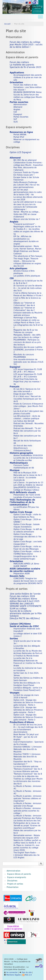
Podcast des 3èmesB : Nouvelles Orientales (29, 425)
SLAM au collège (18, 609)
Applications (17, 73)
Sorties (14, 639)
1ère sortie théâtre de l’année (25, 594)
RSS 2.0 (27, 975)
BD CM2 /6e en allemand (25, 160)
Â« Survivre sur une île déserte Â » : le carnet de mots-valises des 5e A (28, 288)
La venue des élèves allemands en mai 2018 (28, 198)
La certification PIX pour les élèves (26, 508)
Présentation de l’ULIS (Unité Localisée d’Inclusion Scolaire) (27, 496)
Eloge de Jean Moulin (23, 394)
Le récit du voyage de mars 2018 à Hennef (26, 696)
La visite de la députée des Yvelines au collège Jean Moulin (28, 778)
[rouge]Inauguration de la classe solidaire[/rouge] (25, 558)
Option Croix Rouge (21, 512)
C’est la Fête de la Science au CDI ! (27, 299)
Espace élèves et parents (22, 57)
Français (15, 387)
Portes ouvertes (19, 102)
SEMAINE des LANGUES (22, 604)
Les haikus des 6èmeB (24, 421)
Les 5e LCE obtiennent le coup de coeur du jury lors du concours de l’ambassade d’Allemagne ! (28, 206)
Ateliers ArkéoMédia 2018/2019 (28, 455)
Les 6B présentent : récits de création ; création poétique (27, 417)
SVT (15, 119)
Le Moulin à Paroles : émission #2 (27, 792)
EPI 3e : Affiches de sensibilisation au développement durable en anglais (26, 240)
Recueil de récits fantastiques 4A (27, 442)
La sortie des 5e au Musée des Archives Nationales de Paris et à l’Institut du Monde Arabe (28, 653)
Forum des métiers (19, 62)
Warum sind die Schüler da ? (27, 219)
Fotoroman (18, 180)
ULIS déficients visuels (23, 492)
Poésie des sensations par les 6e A (27, 432)
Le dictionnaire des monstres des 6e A (27, 783)
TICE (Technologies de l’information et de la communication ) (22, 502)
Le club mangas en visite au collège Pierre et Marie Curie (27, 321)
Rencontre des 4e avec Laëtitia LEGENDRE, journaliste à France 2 (28, 350)
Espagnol (18, 114)
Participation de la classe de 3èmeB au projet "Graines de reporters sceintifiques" (27, 826)
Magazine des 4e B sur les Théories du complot (26, 331)
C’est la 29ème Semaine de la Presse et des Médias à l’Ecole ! (28, 294)
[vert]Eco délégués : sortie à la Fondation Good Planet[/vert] (28, 689)
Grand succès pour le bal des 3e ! (27, 642)
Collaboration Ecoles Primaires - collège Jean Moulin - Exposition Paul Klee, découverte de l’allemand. (28, 166)
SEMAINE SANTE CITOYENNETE (26, 606)
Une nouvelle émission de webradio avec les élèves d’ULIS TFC (28, 362)
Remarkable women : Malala (27, 835)
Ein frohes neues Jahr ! (24, 175)
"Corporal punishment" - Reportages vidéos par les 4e (27, 225)
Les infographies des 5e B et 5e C (28, 326)
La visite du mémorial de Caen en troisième (28, 669)
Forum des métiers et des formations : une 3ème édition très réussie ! (28, 87)
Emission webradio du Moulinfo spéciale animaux (28, 314)
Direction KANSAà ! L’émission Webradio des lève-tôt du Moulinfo (28, 749)
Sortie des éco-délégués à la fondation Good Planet (27, 684)
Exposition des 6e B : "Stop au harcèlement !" (27, 763)
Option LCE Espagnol (20, 152)
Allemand (18, 107)
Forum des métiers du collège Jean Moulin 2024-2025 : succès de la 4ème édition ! (26, 45)
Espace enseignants (19, 127)
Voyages (15, 693)
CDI (15, 112)
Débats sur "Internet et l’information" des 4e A (24, 304)
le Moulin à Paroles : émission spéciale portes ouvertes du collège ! (27, 811)
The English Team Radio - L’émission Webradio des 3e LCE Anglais (26, 855)
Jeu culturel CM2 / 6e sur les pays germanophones (26, 186)
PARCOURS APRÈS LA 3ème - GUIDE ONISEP (27, 565)
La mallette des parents (22, 65)
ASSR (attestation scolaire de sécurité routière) (25, 570)
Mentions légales (12, 975)
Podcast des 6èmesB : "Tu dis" (27, 428)
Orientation (16, 82)
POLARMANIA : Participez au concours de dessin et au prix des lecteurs (27, 342)
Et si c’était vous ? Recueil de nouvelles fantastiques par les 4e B (27, 399)
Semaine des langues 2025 (26, 838)
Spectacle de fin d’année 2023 (25, 67)
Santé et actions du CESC (24, 626)
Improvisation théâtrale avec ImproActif (27, 630)
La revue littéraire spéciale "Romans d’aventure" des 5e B (28, 773)
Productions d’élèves (22, 722)
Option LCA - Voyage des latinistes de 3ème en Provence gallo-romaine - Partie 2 (28, 710)
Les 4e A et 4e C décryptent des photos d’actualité (28, 412)
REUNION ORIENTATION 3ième (28, 92)
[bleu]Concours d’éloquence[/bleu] (22, 449)
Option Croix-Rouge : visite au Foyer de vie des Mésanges (27, 548)
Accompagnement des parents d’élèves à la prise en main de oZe (28, 78)
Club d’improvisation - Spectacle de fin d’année (29, 743)
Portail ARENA (20, 135)
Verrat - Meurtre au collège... (27, 212)
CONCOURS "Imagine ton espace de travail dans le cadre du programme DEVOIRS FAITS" (28, 581)
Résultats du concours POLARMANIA (24, 356)
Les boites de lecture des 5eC (27, 821)
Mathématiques (19, 463)
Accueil (7, 24)
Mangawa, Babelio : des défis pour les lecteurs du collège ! (27, 336)
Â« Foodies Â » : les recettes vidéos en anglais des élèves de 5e (28, 232)
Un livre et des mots (23, 446)
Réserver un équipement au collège (26, 141)
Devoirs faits (17, 576)
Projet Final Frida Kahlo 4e (25, 379)
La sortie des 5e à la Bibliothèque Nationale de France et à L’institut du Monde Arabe (28, 662)
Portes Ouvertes (21, 117)
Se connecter (11, 972)
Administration (15, 52)
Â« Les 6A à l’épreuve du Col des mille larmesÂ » (27, 390)
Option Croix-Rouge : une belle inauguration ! (28, 543)
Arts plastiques (18, 268)
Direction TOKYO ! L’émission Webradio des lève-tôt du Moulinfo (27, 757)
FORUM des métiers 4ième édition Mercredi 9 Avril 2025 (25, 600)
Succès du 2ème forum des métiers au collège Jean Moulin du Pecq (28, 97)
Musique (15, 470)
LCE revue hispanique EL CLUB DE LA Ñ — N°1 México (28, 371)
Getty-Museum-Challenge (25, 182)
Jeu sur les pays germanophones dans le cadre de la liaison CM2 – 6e (28, 192)
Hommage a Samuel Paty (25, 318)
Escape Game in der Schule (26, 177)
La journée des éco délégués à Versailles (27, 647)
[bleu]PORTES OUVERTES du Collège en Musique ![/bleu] (27, 489)
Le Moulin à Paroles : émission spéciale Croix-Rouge (27, 805)
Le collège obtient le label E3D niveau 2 (28, 635)
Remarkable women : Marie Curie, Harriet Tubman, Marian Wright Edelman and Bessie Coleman (27, 250)
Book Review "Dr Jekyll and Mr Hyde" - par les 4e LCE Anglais (26, 737)
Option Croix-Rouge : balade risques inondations (27, 526)
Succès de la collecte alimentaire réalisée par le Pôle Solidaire (26, 613)
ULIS (16, 122)
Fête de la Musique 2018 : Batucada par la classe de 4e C (28, 474)
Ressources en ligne (21, 132)
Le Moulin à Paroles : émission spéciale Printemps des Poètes (28, 817)
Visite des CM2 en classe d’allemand (25, 216)
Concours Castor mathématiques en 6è (24, 467)
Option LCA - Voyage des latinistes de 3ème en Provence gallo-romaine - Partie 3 (28, 717)
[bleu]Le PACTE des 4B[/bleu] (25, 618)
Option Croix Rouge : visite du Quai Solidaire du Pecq (27, 516)
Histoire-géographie (21, 453)
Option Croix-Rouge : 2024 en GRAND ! (27, 521)
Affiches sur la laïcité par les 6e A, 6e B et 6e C (28, 282)
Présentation (14, 37)
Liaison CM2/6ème (20, 624)
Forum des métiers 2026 (22, 596)
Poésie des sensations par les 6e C (27, 437)
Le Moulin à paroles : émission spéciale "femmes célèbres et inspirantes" (27, 799)
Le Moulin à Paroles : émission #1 (27, 787)
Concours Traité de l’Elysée (26, 172)
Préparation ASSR (22, 574)
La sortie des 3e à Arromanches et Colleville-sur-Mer (28, 459)
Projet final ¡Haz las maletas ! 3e (27, 383)
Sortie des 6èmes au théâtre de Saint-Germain (28, 679)
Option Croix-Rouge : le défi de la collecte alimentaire (28, 531)
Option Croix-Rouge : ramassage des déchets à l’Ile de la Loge (27, 537)
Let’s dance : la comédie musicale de (25, 479)
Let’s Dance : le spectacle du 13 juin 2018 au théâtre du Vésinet (28, 484)
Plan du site (26, 972)
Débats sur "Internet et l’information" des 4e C (24, 309)
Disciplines (13, 147)
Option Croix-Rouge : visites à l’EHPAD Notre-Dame (27, 553)
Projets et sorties (17, 589)
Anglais (17, 110)
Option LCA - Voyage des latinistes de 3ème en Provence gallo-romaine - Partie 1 (28, 703)
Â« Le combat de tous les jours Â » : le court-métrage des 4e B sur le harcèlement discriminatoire (28, 728)
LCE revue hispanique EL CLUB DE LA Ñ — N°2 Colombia (28, 376)
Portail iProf (19, 137)
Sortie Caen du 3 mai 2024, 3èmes (26, 674)
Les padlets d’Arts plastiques (27, 276)
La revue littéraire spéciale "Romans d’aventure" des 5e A (28, 768)
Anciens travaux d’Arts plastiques (24, 272)
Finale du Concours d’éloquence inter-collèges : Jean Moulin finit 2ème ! (28, 406)
